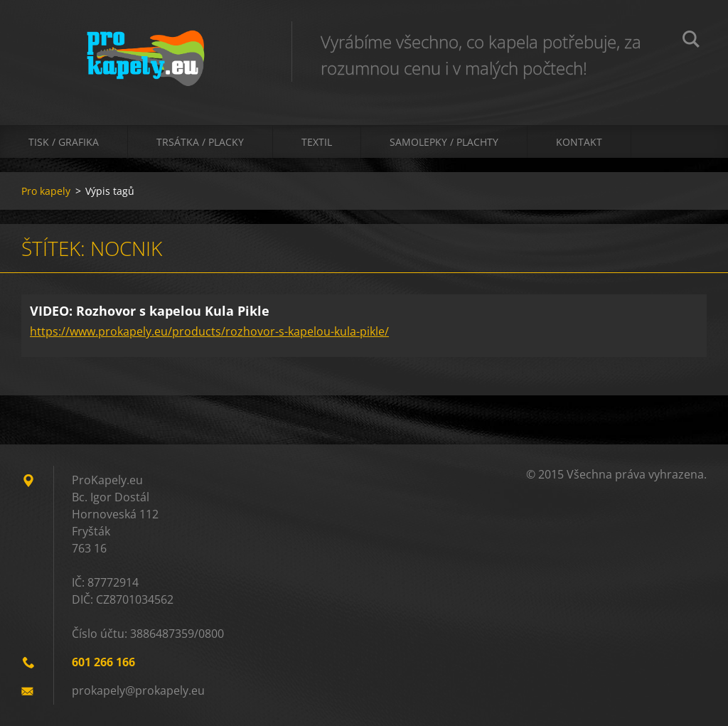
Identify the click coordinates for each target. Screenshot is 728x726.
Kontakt (579, 142)
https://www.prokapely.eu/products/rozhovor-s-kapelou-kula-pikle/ (209, 331)
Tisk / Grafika (64, 142)
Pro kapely (46, 191)
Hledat (691, 41)
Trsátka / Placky (200, 142)
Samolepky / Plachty (444, 142)
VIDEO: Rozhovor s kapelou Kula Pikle (150, 311)
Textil (317, 142)
